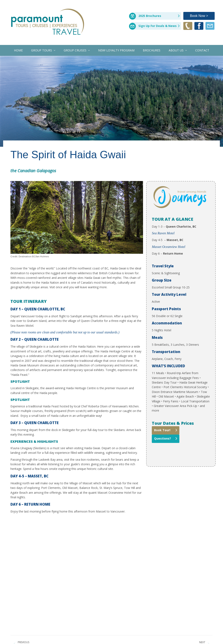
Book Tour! (162, 430)
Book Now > (199, 16)
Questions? (163, 438)
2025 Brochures (150, 16)
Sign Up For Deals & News (158, 26)
